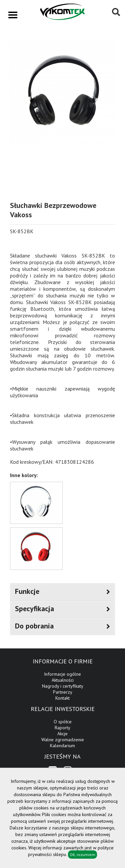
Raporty (62, 728)
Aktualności (63, 680)
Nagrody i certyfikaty (63, 686)
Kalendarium (62, 746)
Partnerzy (63, 692)
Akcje (62, 734)
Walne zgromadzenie (63, 740)
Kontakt (62, 698)
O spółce (63, 722)
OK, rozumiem (82, 855)
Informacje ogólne (62, 674)
